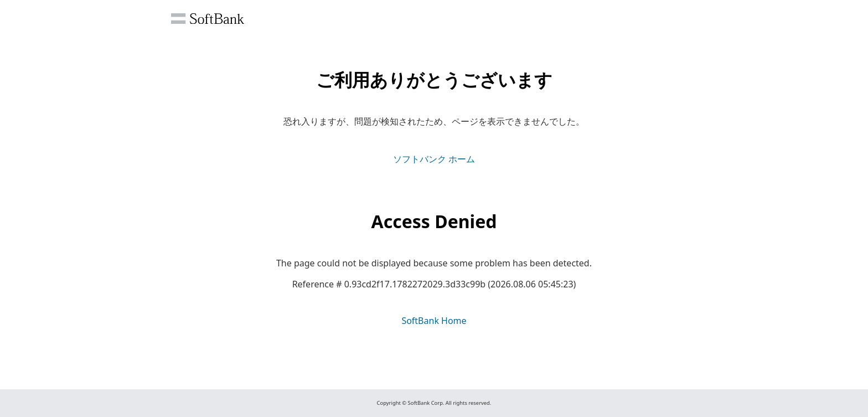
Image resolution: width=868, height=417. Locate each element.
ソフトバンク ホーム (434, 159)
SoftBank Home (434, 321)
